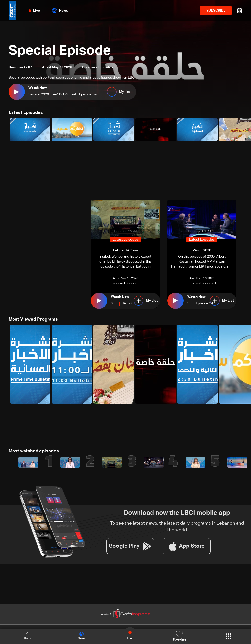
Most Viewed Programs (33, 319)
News (60, 11)
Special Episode (61, 51)
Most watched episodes (34, 451)
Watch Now (38, 88)
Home (28, 636)
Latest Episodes (26, 113)
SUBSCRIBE (216, 11)
